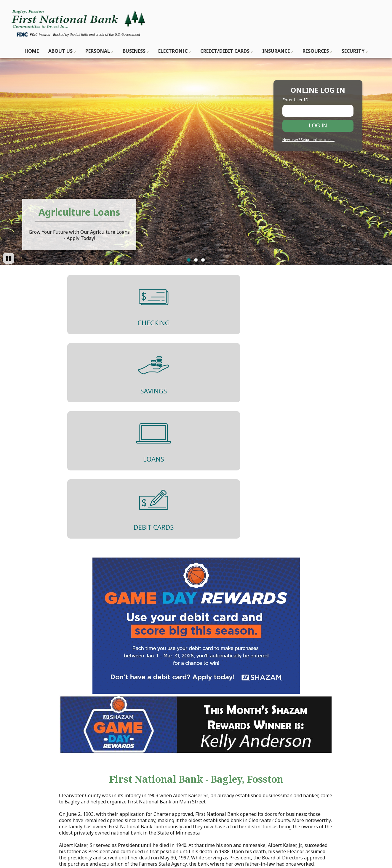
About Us (60, 51)
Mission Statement (137, 781)
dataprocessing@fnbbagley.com (62, 781)
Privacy (302, 769)
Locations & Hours (136, 787)
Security (353, 51)
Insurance (276, 51)
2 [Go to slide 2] (196, 260)
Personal (98, 51)
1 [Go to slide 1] (189, 260)
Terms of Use (309, 775)
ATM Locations (133, 794)
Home (32, 51)
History (124, 775)
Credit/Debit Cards (225, 51)
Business (134, 51)
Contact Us (128, 769)
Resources (316, 51)
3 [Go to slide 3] (203, 260)
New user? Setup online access (308, 140)
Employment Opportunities (147, 800)
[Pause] (9, 258)
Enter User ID (295, 100)
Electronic (173, 51)
